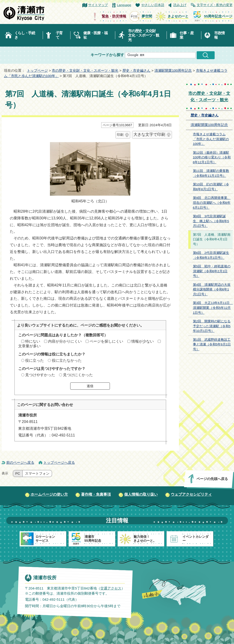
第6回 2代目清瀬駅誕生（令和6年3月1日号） (211, 255)
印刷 (120, 135)
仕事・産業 (187, 35)
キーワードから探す (107, 55)
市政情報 (219, 35)
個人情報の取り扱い (141, 494)
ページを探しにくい (106, 341)
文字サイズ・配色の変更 (215, 5)
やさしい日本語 (153, 5)
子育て (59, 35)
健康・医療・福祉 (95, 35)
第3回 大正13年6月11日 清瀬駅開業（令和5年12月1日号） (213, 308)
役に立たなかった (67, 360)
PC (18, 474)
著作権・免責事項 (96, 494)
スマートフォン (37, 474)
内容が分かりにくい (65, 341)
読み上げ (180, 5)
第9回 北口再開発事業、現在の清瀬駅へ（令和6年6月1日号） (212, 203)
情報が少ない (143, 341)
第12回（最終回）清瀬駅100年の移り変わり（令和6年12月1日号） (212, 157)
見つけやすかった (40, 375)
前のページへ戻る (20, 462)
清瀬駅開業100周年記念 (173, 70)
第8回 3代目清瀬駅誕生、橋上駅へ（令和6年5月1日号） (211, 221)
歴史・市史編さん (136, 70)
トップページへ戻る (59, 462)
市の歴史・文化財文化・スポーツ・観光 (144, 35)
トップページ (37, 70)
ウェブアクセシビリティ (191, 494)
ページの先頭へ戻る (212, 479)
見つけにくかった (78, 375)
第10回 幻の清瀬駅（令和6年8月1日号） (211, 187)
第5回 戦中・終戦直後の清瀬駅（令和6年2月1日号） (212, 271)
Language (124, 5)
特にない (33, 341)
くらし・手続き (25, 35)
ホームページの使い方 (49, 494)
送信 (90, 386)
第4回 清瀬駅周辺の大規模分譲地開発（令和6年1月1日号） (212, 290)
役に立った (35, 360)
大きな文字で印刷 (149, 135)
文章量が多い (29, 346)
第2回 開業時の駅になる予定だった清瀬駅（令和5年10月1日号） (212, 326)
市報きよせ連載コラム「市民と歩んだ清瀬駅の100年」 (211, 139)
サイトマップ (98, 5)
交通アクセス (111, 588)
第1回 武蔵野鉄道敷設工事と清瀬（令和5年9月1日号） (212, 344)
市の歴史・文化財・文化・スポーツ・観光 (85, 70)
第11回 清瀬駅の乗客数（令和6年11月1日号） (211, 173)
